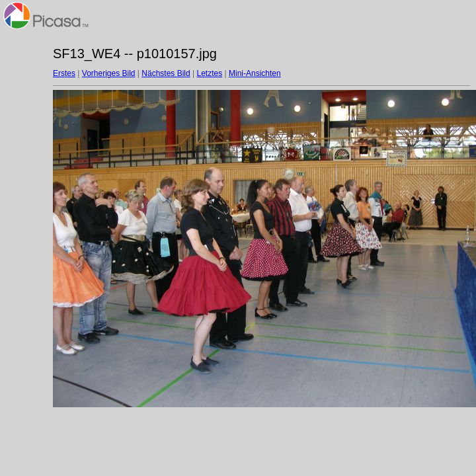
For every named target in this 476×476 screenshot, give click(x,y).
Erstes (64, 73)
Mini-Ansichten (255, 73)
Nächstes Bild (166, 73)
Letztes (210, 73)
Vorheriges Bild (109, 73)
